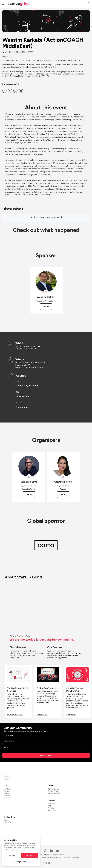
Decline (12, 855)
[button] (89, 3)
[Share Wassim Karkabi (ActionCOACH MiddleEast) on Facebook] (4, 91)
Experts (6, 791)
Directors (7, 798)
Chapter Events (53, 791)
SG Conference (53, 789)
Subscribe (45, 755)
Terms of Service (45, 855)
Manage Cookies (21, 862)
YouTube (51, 808)
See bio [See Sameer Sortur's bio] (29, 495)
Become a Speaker (54, 793)
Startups (6, 793)
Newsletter (52, 804)
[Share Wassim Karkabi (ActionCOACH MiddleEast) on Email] (21, 91)
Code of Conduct (58, 855)
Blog (49, 806)
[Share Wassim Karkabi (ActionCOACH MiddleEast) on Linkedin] (15, 91)
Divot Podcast (53, 810)
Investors (7, 789)
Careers (6, 820)
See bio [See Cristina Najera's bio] (63, 495)
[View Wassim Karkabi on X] (46, 292)
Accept (30, 855)
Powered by (46, 863)
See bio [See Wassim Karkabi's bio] (46, 307)
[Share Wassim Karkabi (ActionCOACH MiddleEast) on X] (10, 91)
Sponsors (7, 796)
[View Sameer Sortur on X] (29, 477)
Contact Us (7, 823)
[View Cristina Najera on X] (63, 477)
